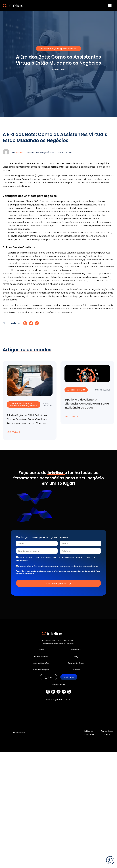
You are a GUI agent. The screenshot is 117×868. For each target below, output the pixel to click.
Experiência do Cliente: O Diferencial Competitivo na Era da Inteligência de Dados (87, 404)
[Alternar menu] (110, 5)
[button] (25, 323)
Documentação (41, 670)
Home (41, 650)
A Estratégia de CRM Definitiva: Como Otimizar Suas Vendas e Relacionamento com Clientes (27, 419)
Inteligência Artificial (66, 49)
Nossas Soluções (41, 663)
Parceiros (76, 650)
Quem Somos (41, 656)
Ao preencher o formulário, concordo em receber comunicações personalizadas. (58, 566)
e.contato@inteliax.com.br (58, 699)
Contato (76, 670)
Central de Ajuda (76, 663)
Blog (76, 656)
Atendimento (47, 49)
